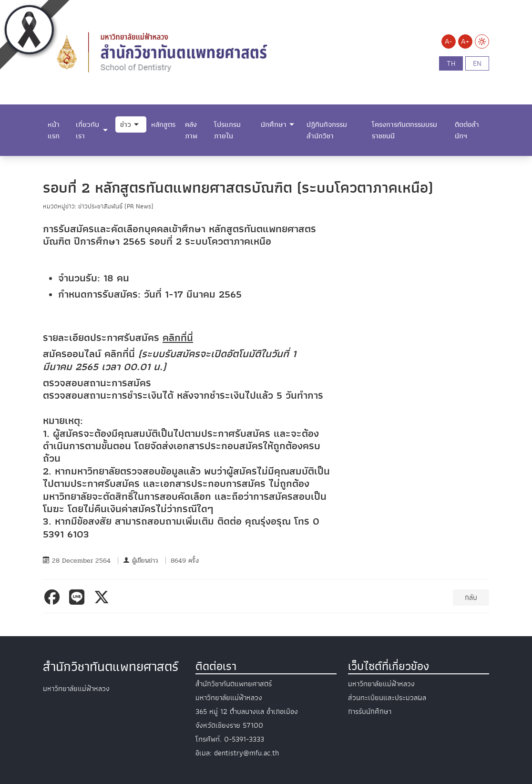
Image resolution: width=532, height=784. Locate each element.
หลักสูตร (163, 124)
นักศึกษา (274, 124)
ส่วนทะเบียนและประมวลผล (387, 698)
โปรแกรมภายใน (227, 130)
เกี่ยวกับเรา (87, 130)
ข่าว (126, 124)
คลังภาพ (191, 130)
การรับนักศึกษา (370, 712)
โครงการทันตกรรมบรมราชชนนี (404, 130)
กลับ (471, 598)
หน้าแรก (54, 130)
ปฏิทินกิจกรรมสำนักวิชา (327, 130)
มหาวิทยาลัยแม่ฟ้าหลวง (381, 684)
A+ (465, 41)
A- (448, 41)
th (451, 63)
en (477, 63)
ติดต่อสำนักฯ (467, 130)
